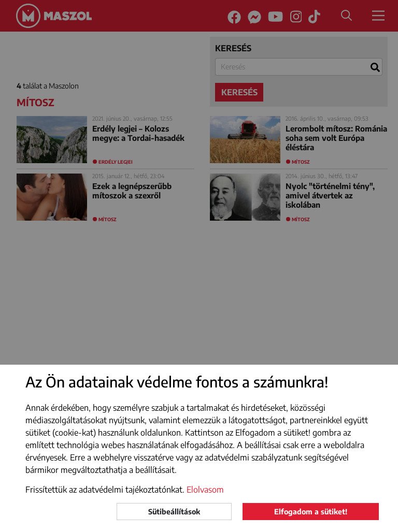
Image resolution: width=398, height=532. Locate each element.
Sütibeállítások (174, 512)
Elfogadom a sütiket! (311, 512)
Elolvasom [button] (205, 490)
